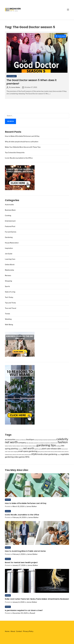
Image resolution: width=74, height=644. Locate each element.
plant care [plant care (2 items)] (46, 449)
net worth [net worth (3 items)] (29, 448)
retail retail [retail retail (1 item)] (10, 452)
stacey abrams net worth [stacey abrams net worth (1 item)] (15, 455)
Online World (10, 265)
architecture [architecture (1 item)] (23, 440)
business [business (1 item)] (45, 440)
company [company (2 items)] (22, 443)
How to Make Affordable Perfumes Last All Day (22, 136)
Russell (32, 613)
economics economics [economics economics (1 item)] (45, 443)
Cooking (8, 216)
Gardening (9, 237)
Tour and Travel (11, 308)
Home (7, 631)
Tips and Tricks (10, 303)
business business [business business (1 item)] (52, 440)
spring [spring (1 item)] (39, 452)
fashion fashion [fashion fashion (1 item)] (9, 446)
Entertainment (12, 76)
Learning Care (10, 259)
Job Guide (9, 254)
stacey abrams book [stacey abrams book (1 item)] (46, 452)
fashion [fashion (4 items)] (63, 442)
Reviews (8, 275)
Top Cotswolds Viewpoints (15, 153)
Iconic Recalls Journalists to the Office (19, 158)
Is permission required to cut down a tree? (24, 610)
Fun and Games (11, 232)
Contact (19, 631)
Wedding (8, 319)
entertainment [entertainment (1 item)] (54, 443)
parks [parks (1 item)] (40, 449)
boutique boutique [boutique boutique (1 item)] (39, 440)
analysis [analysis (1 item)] (18, 440)
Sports (7, 286)
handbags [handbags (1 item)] (58, 446)
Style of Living (10, 292)
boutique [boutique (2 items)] (30, 439)
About (13, 631)
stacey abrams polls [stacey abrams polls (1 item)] (26, 455)
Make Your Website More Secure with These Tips (23, 147)
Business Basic (10, 210)
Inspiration (9, 248)
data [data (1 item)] (27, 443)
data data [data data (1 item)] (31, 443)
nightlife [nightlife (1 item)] (36, 449)
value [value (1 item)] (59, 455)
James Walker (16, 87)
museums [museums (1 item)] (20, 449)
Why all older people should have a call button (22, 142)
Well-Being (9, 325)
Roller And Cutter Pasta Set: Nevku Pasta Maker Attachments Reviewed (37, 599)
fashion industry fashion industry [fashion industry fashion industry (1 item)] (28, 446)
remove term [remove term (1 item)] (65, 449)
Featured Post (10, 226)
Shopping (8, 281)
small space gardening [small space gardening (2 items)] (28, 451)
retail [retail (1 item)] (6, 452)
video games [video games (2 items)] (19, 457)
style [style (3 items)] (34, 454)
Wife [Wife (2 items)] (27, 457)
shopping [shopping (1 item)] (16, 452)
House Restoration (12, 243)
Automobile (9, 205)
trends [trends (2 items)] (40, 454)
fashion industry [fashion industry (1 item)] (16, 446)
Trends (7, 314)
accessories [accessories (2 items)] (10, 439)
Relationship (9, 270)
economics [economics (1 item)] (36, 443)
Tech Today (9, 297)
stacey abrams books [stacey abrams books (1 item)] (56, 452)
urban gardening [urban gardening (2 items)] (50, 454)
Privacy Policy (28, 631)
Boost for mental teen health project (21, 562)
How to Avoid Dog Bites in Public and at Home (25, 551)
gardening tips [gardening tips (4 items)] (46, 445)
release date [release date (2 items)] (56, 449)
